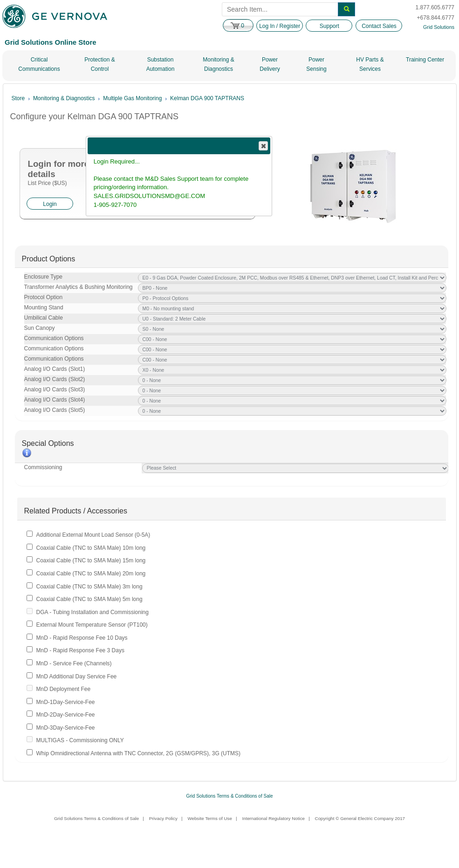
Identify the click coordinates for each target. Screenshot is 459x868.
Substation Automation (161, 64)
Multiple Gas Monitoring (132, 98)
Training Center (425, 60)
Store (18, 98)
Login (50, 204)
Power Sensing (316, 64)
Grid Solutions (439, 27)
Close (263, 146)
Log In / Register (280, 26)
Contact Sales (379, 26)
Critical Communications (39, 64)
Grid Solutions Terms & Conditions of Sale (229, 796)
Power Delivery (270, 64)
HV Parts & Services (370, 64)
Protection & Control (99, 64)
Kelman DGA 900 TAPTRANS (207, 98)
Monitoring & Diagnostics (218, 64)
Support (329, 26)
